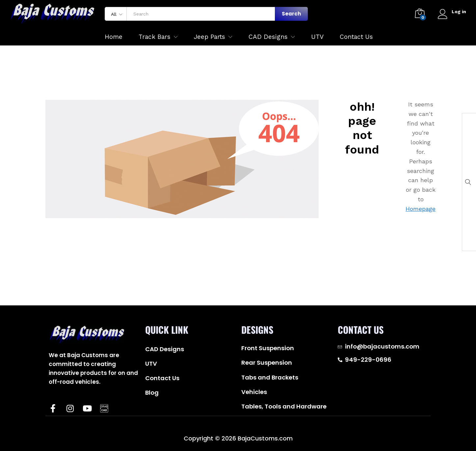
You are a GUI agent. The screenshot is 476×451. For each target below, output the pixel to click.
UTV (317, 37)
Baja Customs (79, 429)
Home (114, 37)
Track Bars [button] (155, 37)
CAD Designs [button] (268, 37)
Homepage (421, 209)
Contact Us (356, 37)
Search (291, 14)
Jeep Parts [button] (210, 37)
